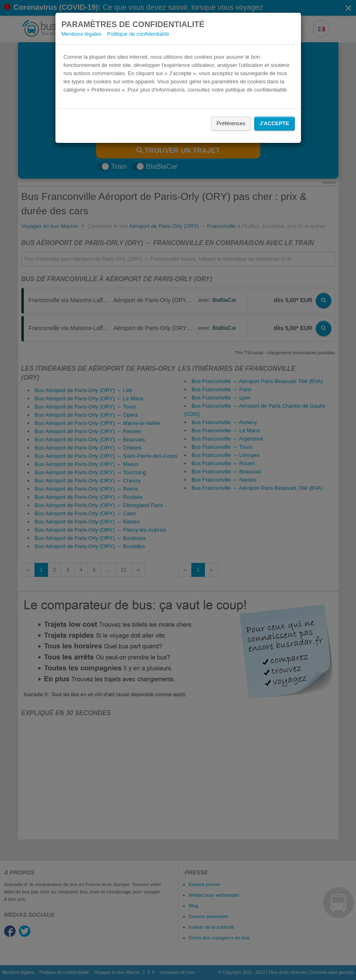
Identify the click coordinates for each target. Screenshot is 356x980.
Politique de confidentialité (138, 34)
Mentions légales (82, 34)
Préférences (231, 123)
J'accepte (274, 123)
